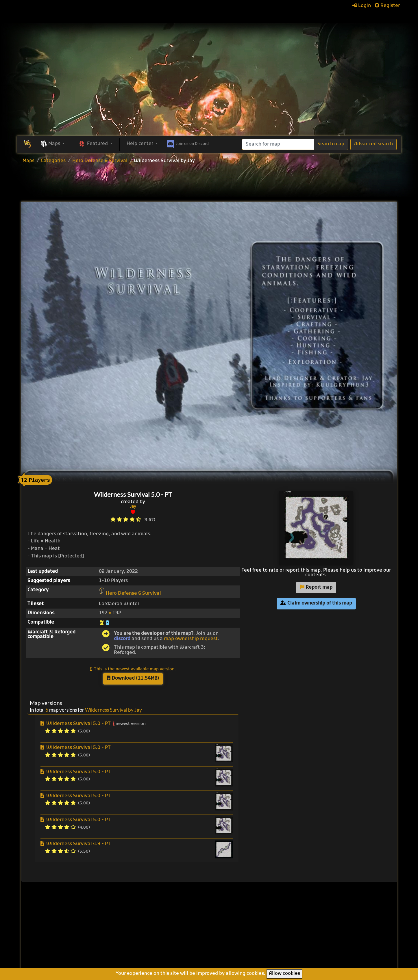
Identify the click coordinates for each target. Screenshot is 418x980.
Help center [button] (140, 144)
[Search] (278, 144)
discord (122, 639)
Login (362, 6)
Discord (187, 143)
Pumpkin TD (231, 923)
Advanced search (373, 144)
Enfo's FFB (229, 917)
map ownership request (191, 639)
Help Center (321, 910)
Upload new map (172, 926)
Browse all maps (171, 918)
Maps (28, 161)
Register (387, 6)
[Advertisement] (209, 92)
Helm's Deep (232, 955)
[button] (52, 144)
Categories (53, 161)
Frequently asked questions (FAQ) (327, 928)
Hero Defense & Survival (100, 161)
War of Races (232, 936)
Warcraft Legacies (238, 942)
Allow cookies (284, 974)
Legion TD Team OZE (241, 949)
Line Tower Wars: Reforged (248, 930)
